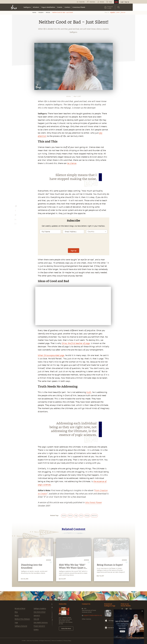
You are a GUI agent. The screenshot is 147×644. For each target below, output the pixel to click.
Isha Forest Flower (93, 503)
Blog (16, 612)
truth (89, 392)
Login (122, 2)
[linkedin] (15, 220)
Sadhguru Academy (40, 609)
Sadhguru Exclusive (21, 626)
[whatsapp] (16, 207)
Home (34, 13)
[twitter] (15, 215)
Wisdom (36, 7)
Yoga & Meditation (48, 7)
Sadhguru (27, 7)
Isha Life (36, 619)
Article (48, 13)
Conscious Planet (79, 7)
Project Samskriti (39, 626)
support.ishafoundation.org (93, 615)
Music (17, 616)
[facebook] (15, 211)
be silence (72, 163)
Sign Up (127, 2)
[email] (15, 224)
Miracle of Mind (20, 609)
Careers (36, 630)
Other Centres (86, 619)
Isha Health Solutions (41, 623)
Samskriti (37, 616)
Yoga (16, 623)
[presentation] (74, 243)
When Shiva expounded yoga (51, 355)
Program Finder (110, 7)
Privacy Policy (67, 641)
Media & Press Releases (22, 619)
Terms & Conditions (57, 641)
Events (60, 7)
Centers (67, 7)
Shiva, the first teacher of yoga (76, 343)
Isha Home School (40, 612)
